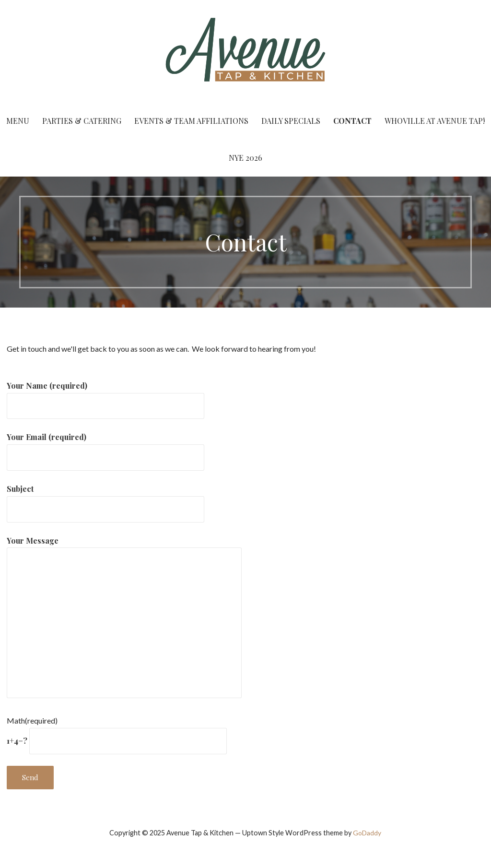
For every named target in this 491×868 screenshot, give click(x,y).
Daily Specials (291, 121)
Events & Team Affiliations (191, 121)
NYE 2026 (245, 158)
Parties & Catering (82, 121)
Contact (352, 121)
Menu (18, 121)
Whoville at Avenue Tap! (435, 121)
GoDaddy (367, 833)
